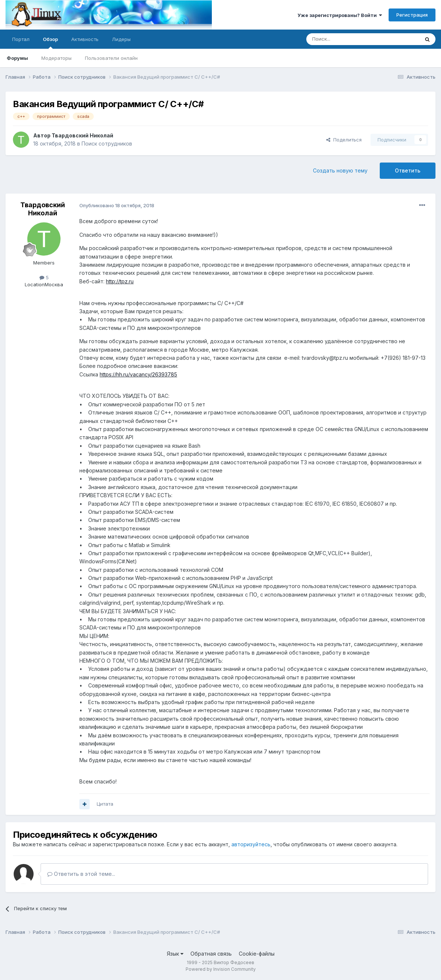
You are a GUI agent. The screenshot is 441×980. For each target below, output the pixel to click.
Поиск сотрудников (107, 144)
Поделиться (344, 140)
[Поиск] (346, 39)
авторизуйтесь (251, 844)
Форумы (17, 58)
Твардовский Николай (82, 135)
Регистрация (412, 15)
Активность (85, 39)
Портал (21, 39)
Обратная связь (211, 954)
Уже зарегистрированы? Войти (340, 15)
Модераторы (56, 58)
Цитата (105, 804)
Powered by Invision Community (221, 969)
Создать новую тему (340, 170)
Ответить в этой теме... (81, 874)
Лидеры (121, 39)
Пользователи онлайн (111, 58)
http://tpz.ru (120, 281)
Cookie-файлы (257, 954)
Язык (175, 954)
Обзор (50, 42)
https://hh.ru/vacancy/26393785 (138, 374)
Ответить (408, 170)
